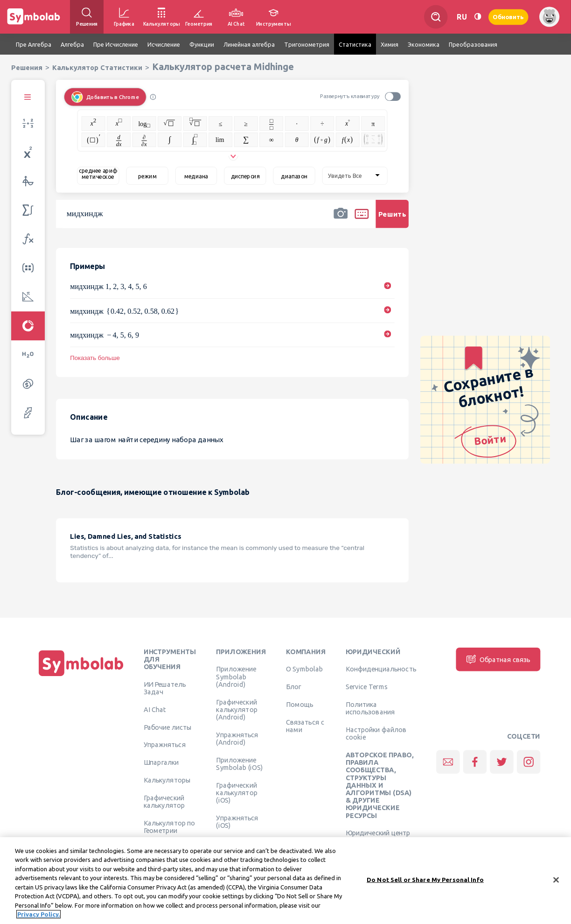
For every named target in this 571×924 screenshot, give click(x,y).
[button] (341, 220)
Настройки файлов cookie (376, 733)
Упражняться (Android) (237, 738)
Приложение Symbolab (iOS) (239, 763)
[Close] (556, 882)
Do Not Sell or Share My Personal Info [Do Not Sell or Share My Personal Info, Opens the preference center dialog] (425, 882)
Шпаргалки (161, 762)
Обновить (508, 17)
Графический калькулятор (164, 801)
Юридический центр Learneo (378, 837)
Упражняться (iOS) (237, 821)
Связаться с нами (305, 726)
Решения (27, 67)
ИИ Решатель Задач (165, 688)
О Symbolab (304, 669)
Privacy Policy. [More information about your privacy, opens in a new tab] (38, 917)
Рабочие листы (168, 727)
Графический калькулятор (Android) (237, 709)
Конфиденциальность (381, 669)
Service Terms (367, 687)
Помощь (300, 704)
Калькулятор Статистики (97, 67)
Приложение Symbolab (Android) (236, 677)
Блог (293, 687)
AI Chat (155, 709)
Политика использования (370, 708)
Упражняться (165, 745)
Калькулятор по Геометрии (170, 826)
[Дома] (81, 676)
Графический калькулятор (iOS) (237, 793)
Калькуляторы (167, 780)
